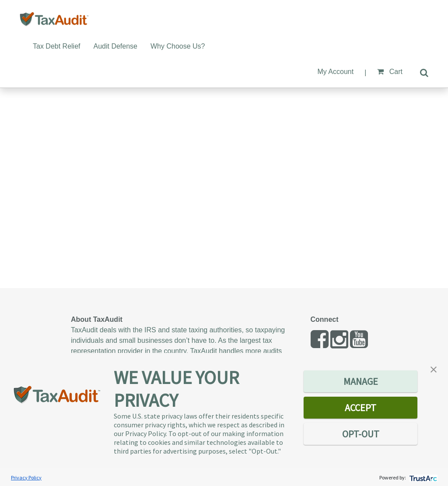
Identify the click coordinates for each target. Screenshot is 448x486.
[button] (434, 369)
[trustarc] (422, 477)
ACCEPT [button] (360, 408)
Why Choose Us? (178, 46)
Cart (390, 72)
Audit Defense (116, 46)
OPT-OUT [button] (361, 434)
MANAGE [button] (361, 381)
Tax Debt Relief (57, 46)
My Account (335, 72)
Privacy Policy (26, 477)
